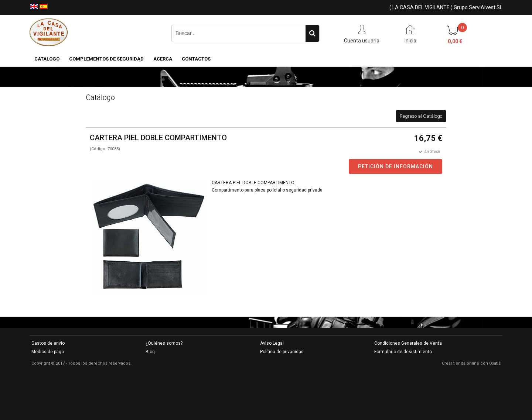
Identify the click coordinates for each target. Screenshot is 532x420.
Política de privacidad (282, 352)
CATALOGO (47, 59)
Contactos (196, 59)
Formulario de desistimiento (403, 352)
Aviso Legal (272, 343)
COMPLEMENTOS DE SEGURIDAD (106, 59)
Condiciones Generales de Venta (408, 343)
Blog (150, 352)
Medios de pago (48, 352)
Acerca (163, 59)
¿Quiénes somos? (164, 343)
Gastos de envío (48, 343)
